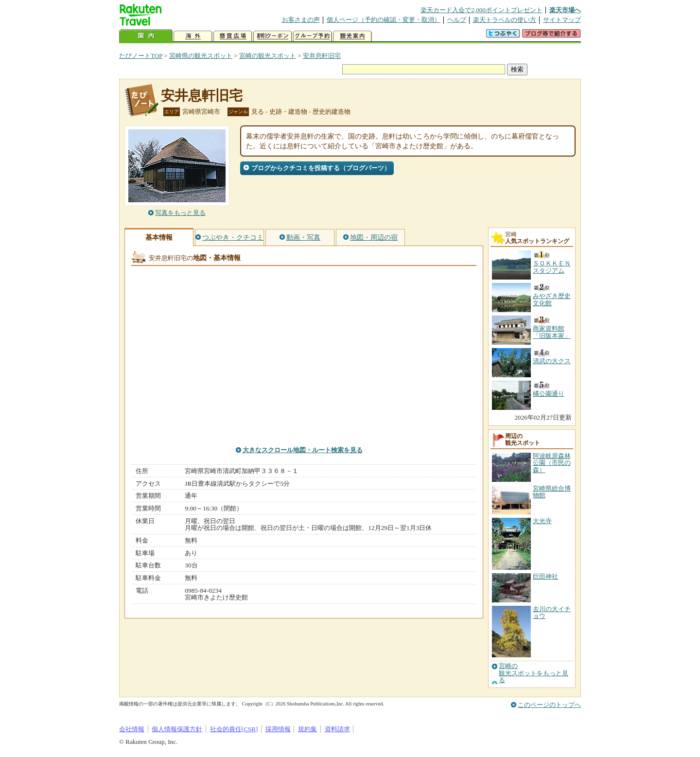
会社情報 (132, 729)
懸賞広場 (233, 36)
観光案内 (352, 36)
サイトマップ (562, 20)
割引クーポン (273, 36)
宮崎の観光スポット (268, 56)
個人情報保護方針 (177, 729)
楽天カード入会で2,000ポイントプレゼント (481, 10)
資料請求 (337, 729)
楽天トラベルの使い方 (505, 20)
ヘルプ (457, 20)
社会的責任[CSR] (234, 729)
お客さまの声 (301, 20)
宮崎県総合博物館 (552, 492)
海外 (193, 36)
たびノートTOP (141, 56)
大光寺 (542, 521)
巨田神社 (545, 576)
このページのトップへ (549, 705)
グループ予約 (313, 36)
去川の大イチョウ (552, 612)
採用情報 (278, 729)
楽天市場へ (565, 10)
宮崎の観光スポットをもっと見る (534, 673)
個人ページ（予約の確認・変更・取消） (384, 20)
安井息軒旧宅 (322, 56)
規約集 (307, 729)
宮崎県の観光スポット (201, 56)
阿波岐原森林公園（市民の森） (552, 463)
